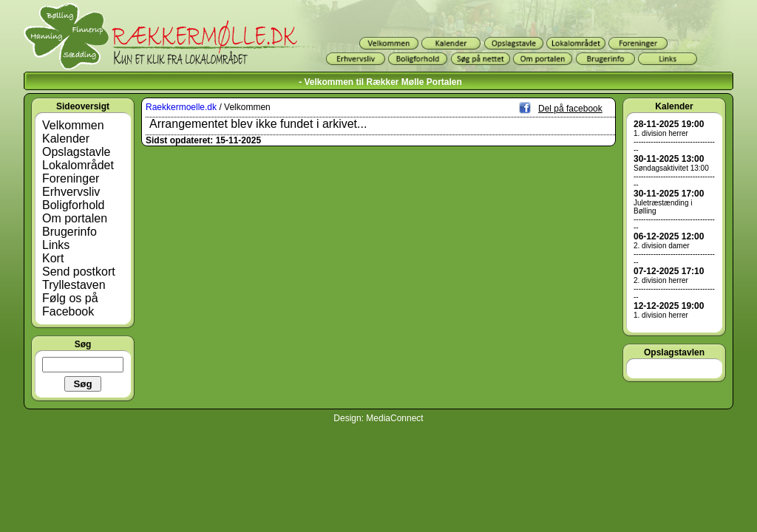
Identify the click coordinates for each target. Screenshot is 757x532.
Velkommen (73, 125)
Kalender (66, 139)
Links (56, 245)
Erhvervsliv (71, 192)
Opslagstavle (77, 152)
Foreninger (71, 178)
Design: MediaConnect (378, 418)
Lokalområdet (78, 165)
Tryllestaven (74, 285)
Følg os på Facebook (70, 305)
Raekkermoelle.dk (181, 107)
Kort (53, 258)
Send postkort (79, 272)
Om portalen (75, 218)
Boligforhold (74, 205)
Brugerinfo (69, 232)
